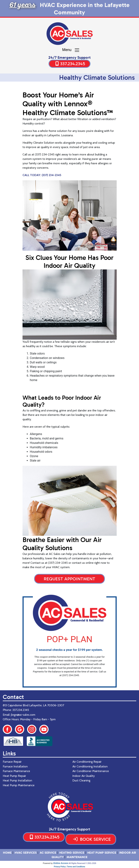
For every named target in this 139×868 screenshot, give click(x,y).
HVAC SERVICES (26, 853)
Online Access (61, 863)
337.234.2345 (73, 64)
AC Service (48, 853)
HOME (7, 853)
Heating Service (72, 853)
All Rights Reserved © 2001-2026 (82, 863)
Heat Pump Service (102, 853)
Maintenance (77, 857)
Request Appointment (69, 579)
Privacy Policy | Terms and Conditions (69, 867)
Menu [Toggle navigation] (71, 50)
